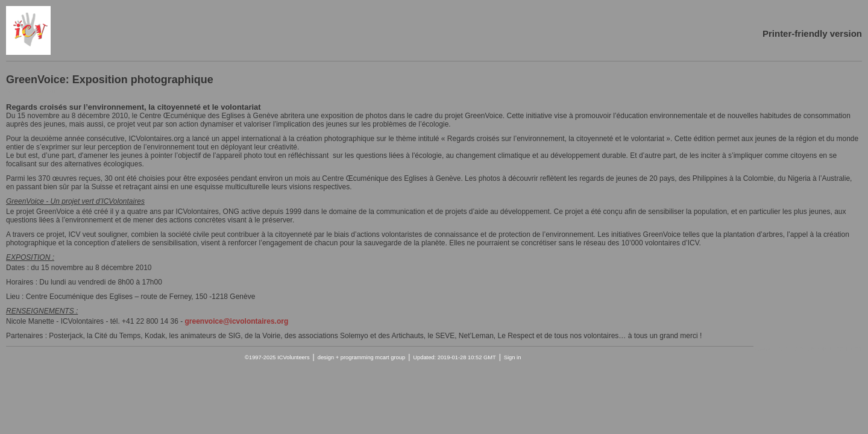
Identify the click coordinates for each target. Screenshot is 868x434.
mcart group (390, 357)
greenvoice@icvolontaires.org (237, 321)
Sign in (513, 357)
